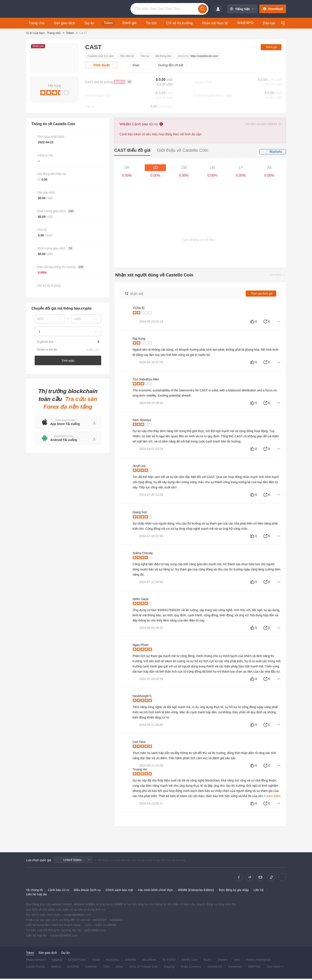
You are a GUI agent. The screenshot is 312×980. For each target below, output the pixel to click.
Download (273, 9)
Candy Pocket (35, 968)
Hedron (56, 968)
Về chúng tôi (34, 891)
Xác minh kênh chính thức (155, 891)
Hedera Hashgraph (258, 961)
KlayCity (169, 968)
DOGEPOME (77, 961)
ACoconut (112, 961)
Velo (237, 961)
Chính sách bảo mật (119, 891)
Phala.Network (36, 961)
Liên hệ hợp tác (37, 896)
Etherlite (131, 961)
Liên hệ (258, 891)
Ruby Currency (191, 968)
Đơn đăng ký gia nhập (234, 891)
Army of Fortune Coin (144, 968)
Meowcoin (235, 968)
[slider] (54, 92)
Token (70, 33)
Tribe (106, 968)
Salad (96, 961)
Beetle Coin (189, 961)
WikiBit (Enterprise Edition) (196, 891)
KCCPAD (73, 968)
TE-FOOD (169, 961)
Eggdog (57, 961)
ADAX (207, 961)
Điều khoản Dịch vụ (87, 891)
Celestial (91, 968)
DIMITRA (254, 968)
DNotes (223, 961)
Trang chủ (54, 33)
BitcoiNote (149, 961)
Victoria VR (215, 968)
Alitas (119, 968)
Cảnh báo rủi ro (58, 891)
